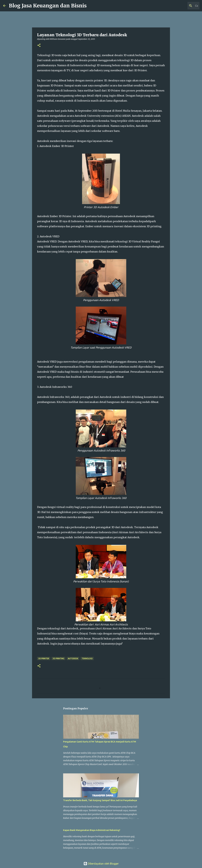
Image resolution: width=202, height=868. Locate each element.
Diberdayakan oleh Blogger (101, 864)
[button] (39, 45)
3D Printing (58, 658)
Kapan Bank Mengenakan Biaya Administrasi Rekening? (92, 830)
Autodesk (73, 658)
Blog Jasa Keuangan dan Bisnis (48, 6)
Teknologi (87, 658)
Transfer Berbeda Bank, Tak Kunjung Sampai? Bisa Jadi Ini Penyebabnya (100, 800)
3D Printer (44, 658)
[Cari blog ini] (183, 6)
